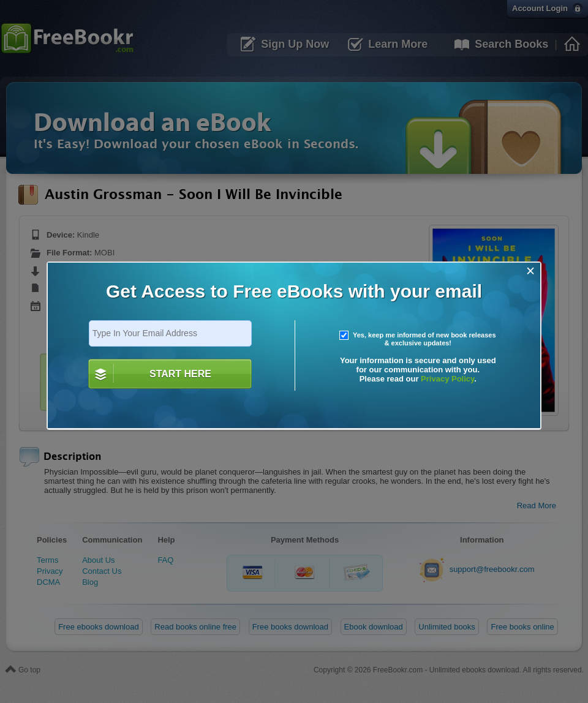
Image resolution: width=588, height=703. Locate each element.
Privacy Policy (447, 379)
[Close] (531, 271)
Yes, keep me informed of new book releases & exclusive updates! (418, 339)
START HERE (180, 374)
